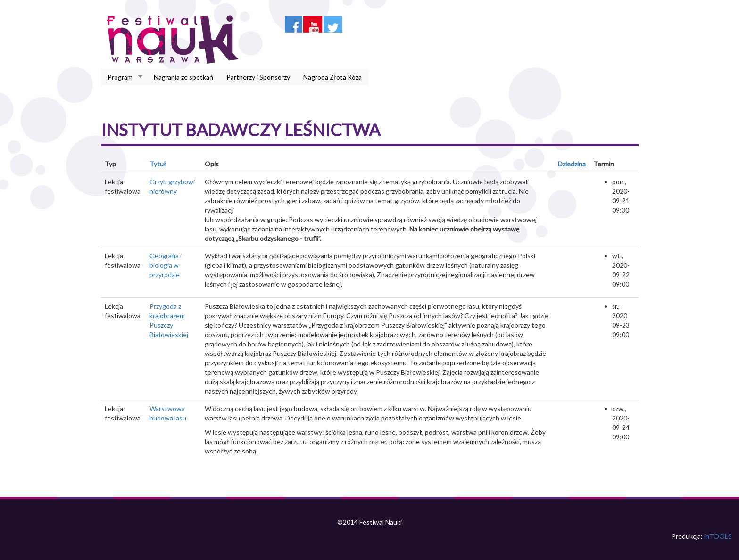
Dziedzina (572, 164)
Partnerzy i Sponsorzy (258, 77)
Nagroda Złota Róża (332, 77)
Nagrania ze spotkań (183, 77)
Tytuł (158, 164)
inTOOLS (718, 536)
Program (122, 77)
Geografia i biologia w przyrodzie (166, 265)
